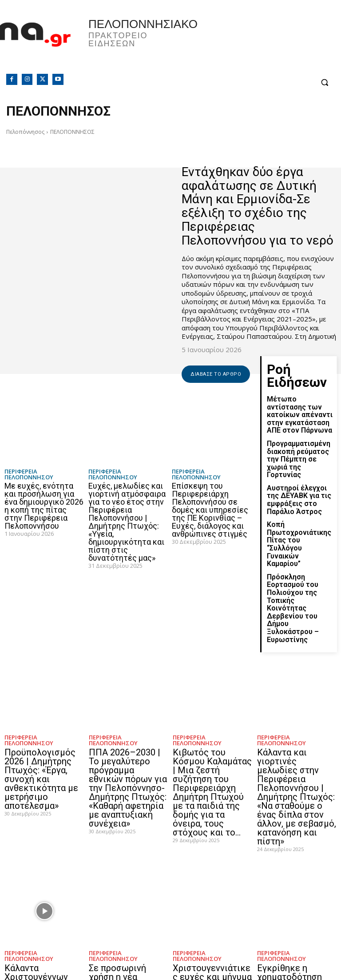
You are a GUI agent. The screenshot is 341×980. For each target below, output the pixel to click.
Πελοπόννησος (25, 132)
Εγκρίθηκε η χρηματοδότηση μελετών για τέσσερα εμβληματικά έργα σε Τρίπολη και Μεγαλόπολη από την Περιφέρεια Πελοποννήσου (297, 895)
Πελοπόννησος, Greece (256, 42)
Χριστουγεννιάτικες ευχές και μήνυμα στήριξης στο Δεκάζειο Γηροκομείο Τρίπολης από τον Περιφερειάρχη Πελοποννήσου (212, 891)
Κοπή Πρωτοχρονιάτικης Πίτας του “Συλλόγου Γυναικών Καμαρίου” (298, 501)
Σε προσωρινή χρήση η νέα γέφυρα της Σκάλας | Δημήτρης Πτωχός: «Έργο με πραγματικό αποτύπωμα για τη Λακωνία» (127, 891)
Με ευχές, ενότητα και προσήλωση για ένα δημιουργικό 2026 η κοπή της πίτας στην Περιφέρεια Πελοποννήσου (44, 506)
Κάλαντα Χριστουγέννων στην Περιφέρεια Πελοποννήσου (43, 879)
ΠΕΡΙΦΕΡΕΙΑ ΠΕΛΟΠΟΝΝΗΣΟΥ (29, 474)
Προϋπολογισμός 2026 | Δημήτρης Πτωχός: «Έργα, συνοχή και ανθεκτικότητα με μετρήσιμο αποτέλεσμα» (38, 701)
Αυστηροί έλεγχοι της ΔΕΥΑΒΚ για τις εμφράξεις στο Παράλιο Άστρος (299, 467)
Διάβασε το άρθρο (216, 374)
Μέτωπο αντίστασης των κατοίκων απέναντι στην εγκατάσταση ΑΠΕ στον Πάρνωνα (298, 397)
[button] (324, 82)
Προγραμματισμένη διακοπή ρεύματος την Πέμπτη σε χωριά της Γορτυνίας (298, 434)
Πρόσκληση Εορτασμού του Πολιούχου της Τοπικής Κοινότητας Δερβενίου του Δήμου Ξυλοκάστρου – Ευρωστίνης (299, 544)
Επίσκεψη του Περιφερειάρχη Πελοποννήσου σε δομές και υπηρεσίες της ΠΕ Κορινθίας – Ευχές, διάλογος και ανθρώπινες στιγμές (210, 510)
